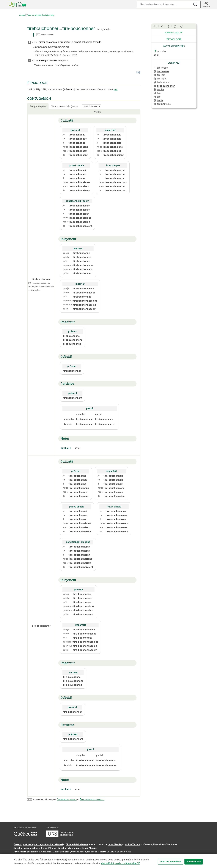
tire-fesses (163, 71)
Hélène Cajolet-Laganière (36, 844)
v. (110, 29)
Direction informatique (69, 848)
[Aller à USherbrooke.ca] (60, 836)
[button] (206, 5)
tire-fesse (162, 68)
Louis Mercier (115, 844)
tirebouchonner (166, 86)
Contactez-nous (59, 857)
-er (116, 89)
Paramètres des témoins (106, 857)
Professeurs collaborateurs (28, 852)
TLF (37, 89)
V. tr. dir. (35, 61)
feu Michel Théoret (97, 852)
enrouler (162, 51)
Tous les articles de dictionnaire (41, 15)
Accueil (22, 15)
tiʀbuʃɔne (102, 29)
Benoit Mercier (89, 848)
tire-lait (161, 75)
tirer (159, 93)
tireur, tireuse (164, 104)
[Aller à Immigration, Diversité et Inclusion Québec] (25, 836)
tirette (160, 100)
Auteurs (18, 844)
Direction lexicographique (27, 848)
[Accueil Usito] (14, 5)
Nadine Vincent (132, 844)
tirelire (160, 89)
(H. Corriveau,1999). (69, 55)
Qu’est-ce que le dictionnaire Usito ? (32, 857)
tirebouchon (163, 82)
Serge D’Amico (49, 848)
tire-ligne (162, 79)
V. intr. (35, 42)
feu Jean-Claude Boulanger (57, 852)
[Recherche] (164, 4)
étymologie (174, 39)
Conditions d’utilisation (81, 857)
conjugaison (174, 32)
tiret (159, 97)
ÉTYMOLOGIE (38, 83)
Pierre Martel (56, 844)
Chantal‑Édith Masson (77, 844)
